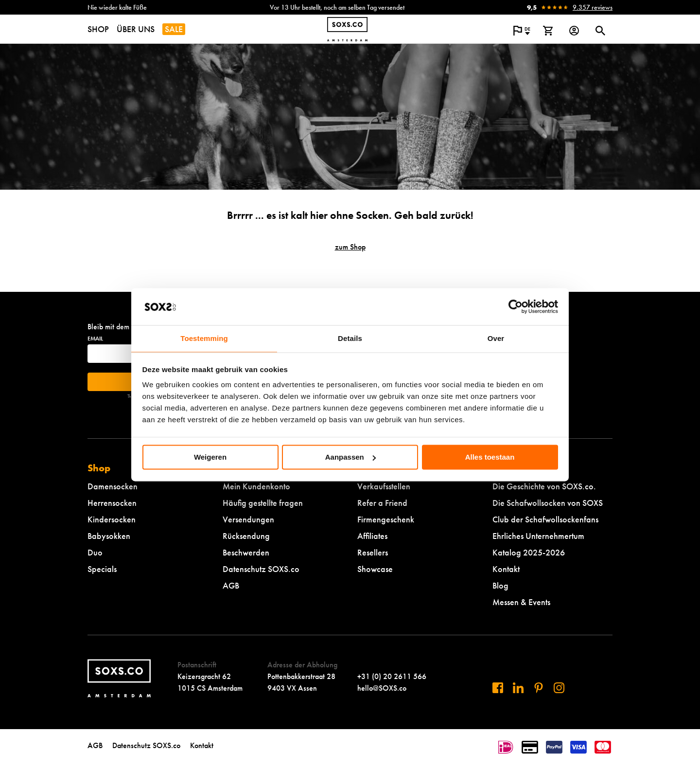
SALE (174, 29)
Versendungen (248, 519)
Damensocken (113, 486)
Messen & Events (521, 602)
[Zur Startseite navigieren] (347, 29)
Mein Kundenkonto (256, 486)
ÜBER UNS (136, 29)
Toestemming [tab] (204, 339)
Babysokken (109, 536)
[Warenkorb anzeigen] (548, 31)
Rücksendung (246, 536)
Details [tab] (350, 339)
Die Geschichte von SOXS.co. (544, 486)
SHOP (98, 29)
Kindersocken (112, 519)
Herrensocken (112, 503)
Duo (95, 552)
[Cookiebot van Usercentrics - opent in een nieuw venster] (516, 306)
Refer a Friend (382, 503)
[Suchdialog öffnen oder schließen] (600, 31)
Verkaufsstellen (384, 486)
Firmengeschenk (386, 519)
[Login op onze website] (574, 31)
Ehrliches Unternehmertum (538, 536)
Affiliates (372, 536)
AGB (231, 585)
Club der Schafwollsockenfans (545, 519)
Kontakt (506, 569)
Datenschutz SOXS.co (261, 569)
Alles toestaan (490, 457)
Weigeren (210, 457)
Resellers (373, 552)
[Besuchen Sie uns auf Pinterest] (539, 688)
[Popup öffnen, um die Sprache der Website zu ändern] (522, 31)
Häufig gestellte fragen (263, 503)
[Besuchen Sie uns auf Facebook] (498, 688)
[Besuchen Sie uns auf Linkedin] (518, 688)
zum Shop (350, 247)
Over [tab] (496, 339)
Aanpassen (350, 457)
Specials (102, 569)
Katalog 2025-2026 (529, 552)
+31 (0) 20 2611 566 (392, 676)
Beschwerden (246, 552)
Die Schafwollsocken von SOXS (548, 503)
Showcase (375, 569)
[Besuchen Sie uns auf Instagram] (559, 688)
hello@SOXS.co (382, 688)
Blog (500, 585)
